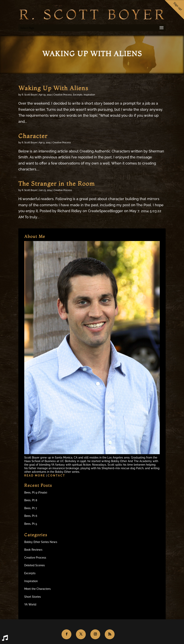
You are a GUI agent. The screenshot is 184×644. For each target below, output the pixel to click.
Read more (35, 476)
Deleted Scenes (35, 565)
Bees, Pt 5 (31, 524)
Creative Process (63, 95)
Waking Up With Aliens (53, 88)
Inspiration (89, 95)
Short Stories (33, 597)
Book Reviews (33, 550)
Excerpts (78, 95)
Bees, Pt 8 (31, 500)
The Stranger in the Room (57, 184)
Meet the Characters (37, 589)
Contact (57, 476)
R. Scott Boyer (29, 95)
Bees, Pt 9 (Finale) (36, 493)
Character (33, 136)
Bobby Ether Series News (41, 542)
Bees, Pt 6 (31, 516)
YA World (30, 604)
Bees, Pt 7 (31, 508)
